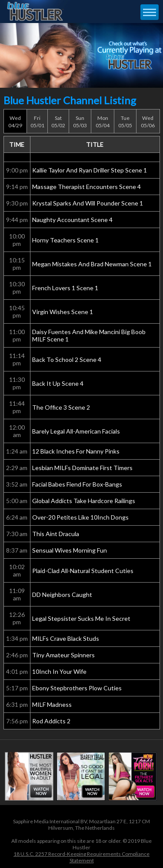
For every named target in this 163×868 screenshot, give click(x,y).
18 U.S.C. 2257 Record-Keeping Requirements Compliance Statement (81, 857)
